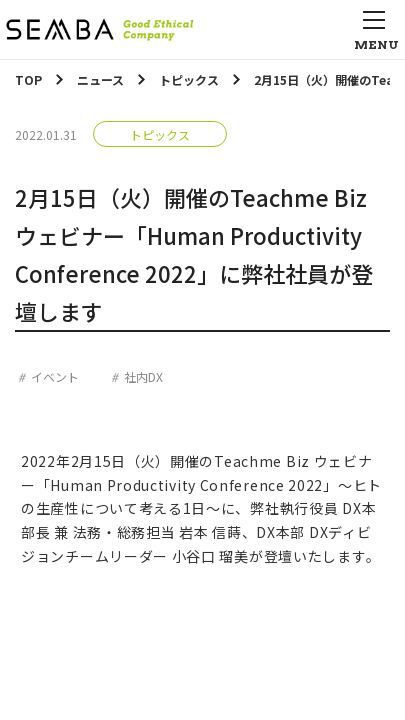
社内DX (143, 376)
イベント (55, 376)
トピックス (160, 134)
